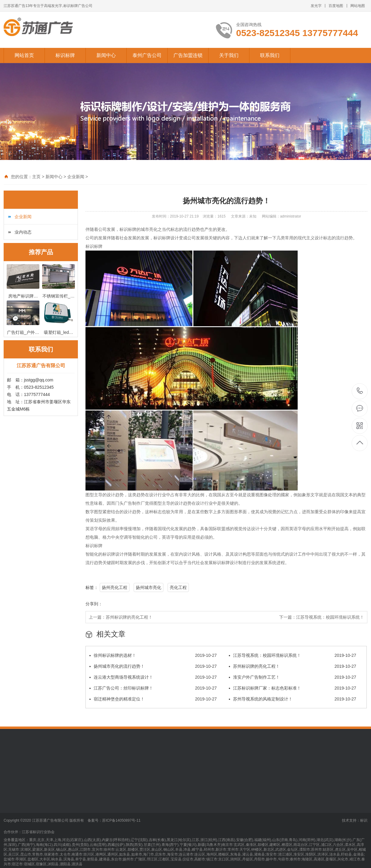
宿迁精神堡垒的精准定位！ (153, 699)
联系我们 (270, 55)
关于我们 (229, 55)
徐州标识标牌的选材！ (153, 655)
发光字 (316, 6)
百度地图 (336, 6)
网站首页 (24, 55)
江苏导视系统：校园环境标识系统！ (330, 617)
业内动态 (23, 232)
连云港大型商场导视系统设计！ (153, 677)
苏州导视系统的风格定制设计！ (292, 699)
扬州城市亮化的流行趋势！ (153, 666)
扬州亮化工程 (115, 587)
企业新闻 (76, 177)
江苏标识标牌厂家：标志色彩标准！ (292, 688)
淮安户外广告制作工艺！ (292, 677)
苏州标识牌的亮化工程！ (129, 617)
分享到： (94, 604)
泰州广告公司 (147, 55)
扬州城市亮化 (149, 587)
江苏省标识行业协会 (38, 832)
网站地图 (358, 6)
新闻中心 (106, 55)
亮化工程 (178, 587)
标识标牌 (65, 55)
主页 (36, 177)
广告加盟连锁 (188, 55)
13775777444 (360, 391)
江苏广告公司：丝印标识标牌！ (153, 688)
